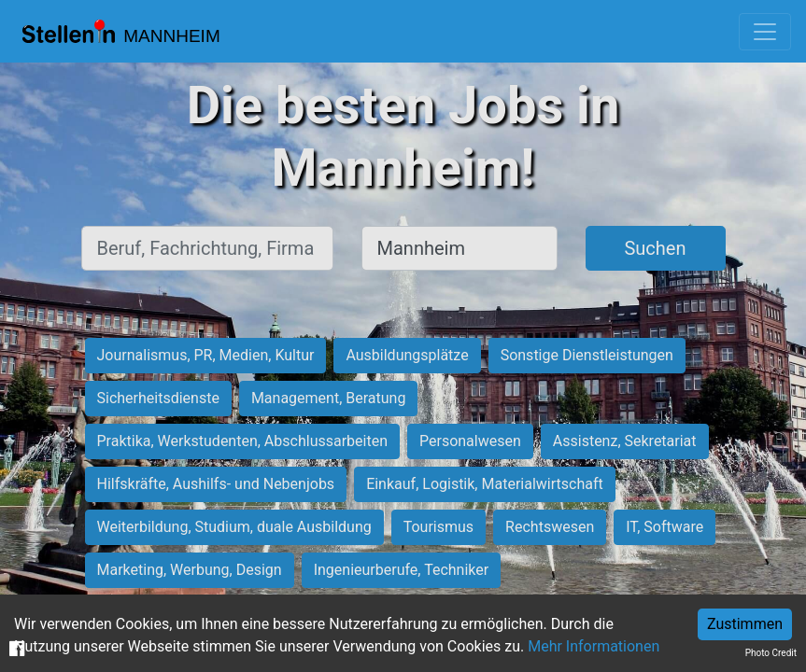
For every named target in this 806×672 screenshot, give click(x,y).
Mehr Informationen (594, 646)
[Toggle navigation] (765, 32)
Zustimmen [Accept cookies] (745, 624)
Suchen (655, 248)
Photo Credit (771, 653)
